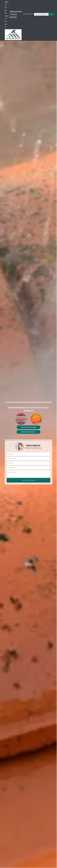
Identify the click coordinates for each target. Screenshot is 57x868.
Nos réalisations (28, 427)
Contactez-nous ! (29, 432)
